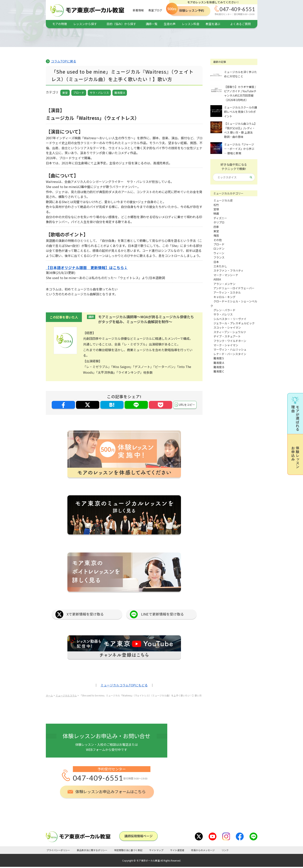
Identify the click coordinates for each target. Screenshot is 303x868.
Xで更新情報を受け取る (85, 614)
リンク (225, 850)
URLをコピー (187, 405)
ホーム (49, 695)
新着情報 (138, 10)
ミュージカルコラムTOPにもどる (124, 685)
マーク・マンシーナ (226, 275)
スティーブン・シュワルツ (230, 332)
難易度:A (120, 93)
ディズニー (220, 218)
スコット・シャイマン (227, 327)
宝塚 (216, 209)
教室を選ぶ (213, 24)
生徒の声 (170, 24)
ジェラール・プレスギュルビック (234, 323)
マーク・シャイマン (226, 345)
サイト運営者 (177, 850)
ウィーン (219, 253)
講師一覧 (152, 24)
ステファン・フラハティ (228, 270)
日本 (216, 262)
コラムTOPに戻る (64, 61)
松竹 (216, 205)
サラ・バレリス (99, 93)
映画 (216, 213)
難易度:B (219, 367)
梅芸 (216, 235)
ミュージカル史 (223, 200)
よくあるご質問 (240, 24)
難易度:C (219, 371)
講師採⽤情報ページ (138, 836)
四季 (216, 227)
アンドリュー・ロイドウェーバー (234, 288)
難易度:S (219, 358)
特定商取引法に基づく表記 (128, 850)
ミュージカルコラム (66, 695)
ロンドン (219, 249)
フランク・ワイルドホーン (230, 341)
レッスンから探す (85, 24)
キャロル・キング (224, 297)
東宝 (65, 93)
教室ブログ (155, 10)
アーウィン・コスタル (227, 292)
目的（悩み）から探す (121, 24)
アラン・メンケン (224, 284)
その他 (218, 240)
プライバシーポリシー (58, 850)
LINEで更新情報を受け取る (162, 614)
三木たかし (220, 266)
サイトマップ (156, 850)
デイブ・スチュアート (227, 336)
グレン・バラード (224, 310)
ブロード (79, 93)
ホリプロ (219, 222)
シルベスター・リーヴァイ (230, 319)
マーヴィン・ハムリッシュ (230, 349)
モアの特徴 (60, 24)
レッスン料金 (191, 24)
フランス (219, 257)
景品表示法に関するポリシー (92, 850)
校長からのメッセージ (203, 850)
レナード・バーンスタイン (230, 354)
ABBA (217, 279)
